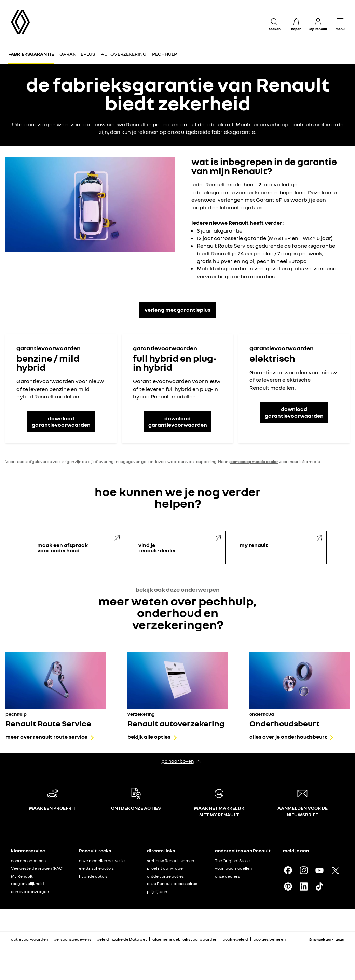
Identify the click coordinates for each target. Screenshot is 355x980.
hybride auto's (93, 876)
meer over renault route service (46, 737)
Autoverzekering (124, 54)
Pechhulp (165, 54)
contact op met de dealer (254, 461)
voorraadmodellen (233, 868)
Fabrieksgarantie (31, 54)
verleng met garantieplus (177, 310)
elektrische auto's (96, 868)
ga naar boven (178, 761)
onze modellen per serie (102, 861)
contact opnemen (28, 861)
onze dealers (227, 876)
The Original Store (232, 861)
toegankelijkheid (28, 884)
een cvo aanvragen (30, 891)
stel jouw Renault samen (170, 861)
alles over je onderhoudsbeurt (288, 737)
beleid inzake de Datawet (122, 939)
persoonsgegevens (72, 939)
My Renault (22, 876)
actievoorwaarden (30, 939)
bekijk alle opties (149, 737)
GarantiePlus (77, 54)
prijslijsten (157, 891)
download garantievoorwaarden (61, 422)
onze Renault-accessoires (172, 884)
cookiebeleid (235, 939)
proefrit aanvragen (166, 868)
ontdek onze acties (165, 876)
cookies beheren (270, 939)
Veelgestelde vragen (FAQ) (37, 868)
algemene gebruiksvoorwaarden (185, 939)
